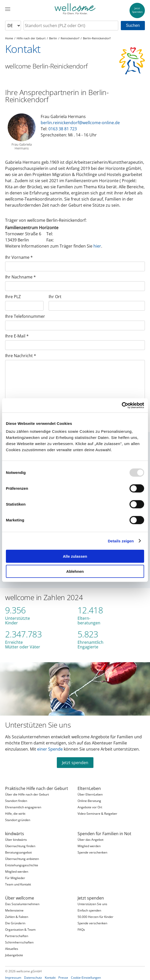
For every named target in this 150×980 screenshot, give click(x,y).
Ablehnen (75, 571)
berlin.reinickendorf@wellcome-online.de (80, 123)
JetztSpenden (137, 10)
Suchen (133, 25)
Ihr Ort (55, 297)
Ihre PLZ (13, 297)
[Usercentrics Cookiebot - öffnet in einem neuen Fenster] (122, 405)
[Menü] (8, 9)
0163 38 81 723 (63, 129)
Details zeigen (121, 541)
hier (97, 246)
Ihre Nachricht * (21, 356)
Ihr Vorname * (19, 257)
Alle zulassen (75, 556)
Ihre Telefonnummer (25, 316)
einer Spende (50, 749)
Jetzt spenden (75, 763)
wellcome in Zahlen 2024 (44, 597)
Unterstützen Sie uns (38, 725)
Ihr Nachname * (20, 277)
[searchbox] (71, 26)
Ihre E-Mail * (17, 336)
